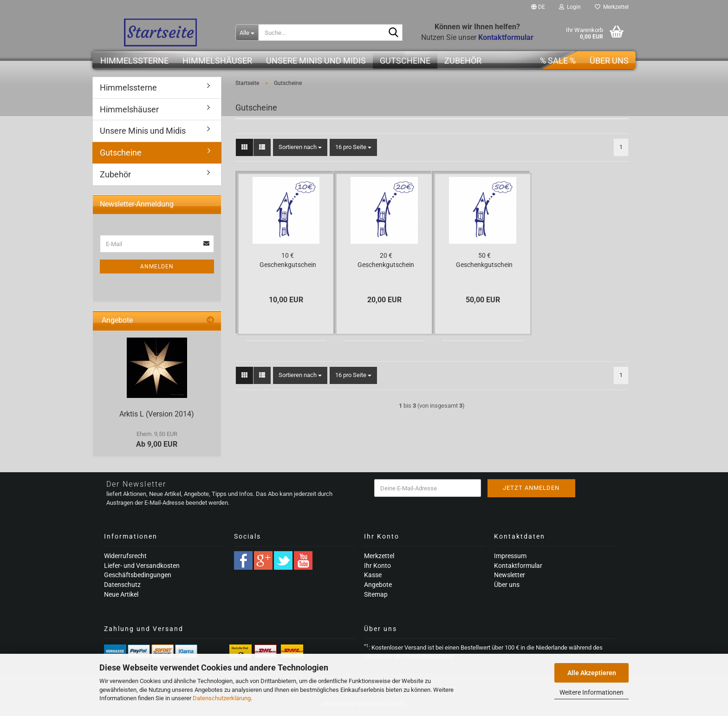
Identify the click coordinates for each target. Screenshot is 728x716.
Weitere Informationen (591, 692)
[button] (538, 7)
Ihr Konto (377, 566)
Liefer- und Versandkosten (142, 566)
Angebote (378, 585)
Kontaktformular (518, 566)
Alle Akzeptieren (592, 673)
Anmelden (157, 267)
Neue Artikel (121, 594)
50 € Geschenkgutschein (484, 260)
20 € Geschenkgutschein (386, 260)
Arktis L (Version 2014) (157, 414)
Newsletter (510, 575)
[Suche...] (247, 33)
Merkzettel (612, 7)
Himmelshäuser (217, 61)
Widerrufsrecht (125, 556)
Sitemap (376, 594)
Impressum (510, 556)
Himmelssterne (134, 61)
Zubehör (463, 61)
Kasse (373, 575)
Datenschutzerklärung (222, 698)
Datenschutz (122, 585)
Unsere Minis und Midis (316, 61)
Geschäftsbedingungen (138, 575)
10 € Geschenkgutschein (288, 260)
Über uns (609, 61)
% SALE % (558, 61)
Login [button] (570, 7)
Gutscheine (405, 61)
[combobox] (300, 147)
